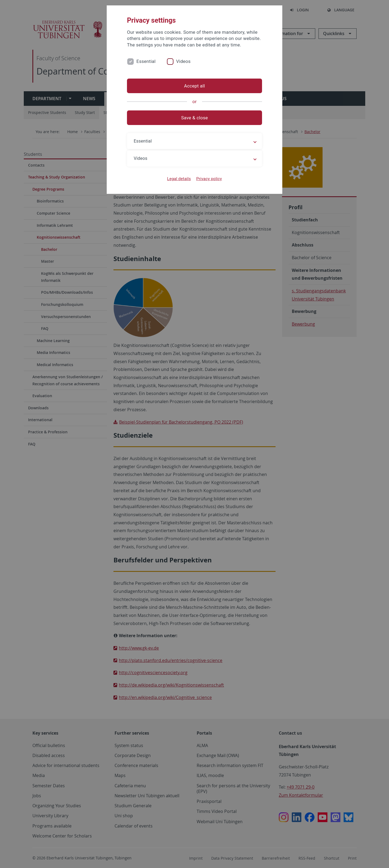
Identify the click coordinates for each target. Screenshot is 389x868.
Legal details (179, 179)
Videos (183, 61)
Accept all (194, 86)
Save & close (195, 118)
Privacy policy (209, 179)
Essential (146, 61)
